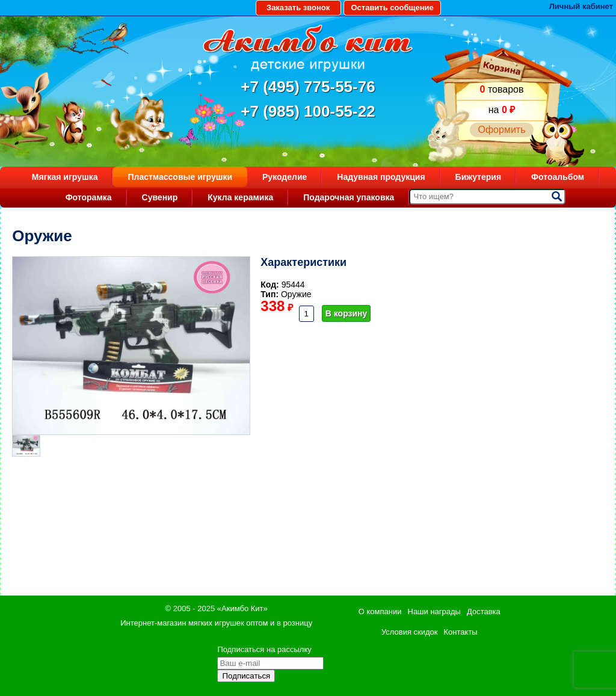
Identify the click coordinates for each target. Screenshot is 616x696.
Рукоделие (285, 177)
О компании (380, 611)
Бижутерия (479, 177)
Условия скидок (410, 632)
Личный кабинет (581, 6)
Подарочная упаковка (349, 197)
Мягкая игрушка (65, 177)
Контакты (461, 632)
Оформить (501, 130)
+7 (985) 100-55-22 (308, 111)
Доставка (484, 611)
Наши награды (434, 611)
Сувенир (160, 197)
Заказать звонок (298, 8)
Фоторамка (89, 197)
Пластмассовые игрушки (180, 177)
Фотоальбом (558, 177)
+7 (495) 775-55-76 (308, 87)
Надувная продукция (381, 177)
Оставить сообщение (392, 8)
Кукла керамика (240, 197)
